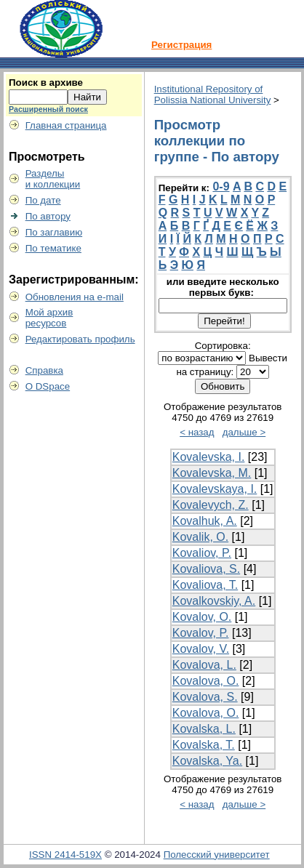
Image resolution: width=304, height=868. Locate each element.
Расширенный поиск (48, 109)
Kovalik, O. (200, 537)
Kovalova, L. (204, 665)
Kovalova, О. (206, 713)
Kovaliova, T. (205, 585)
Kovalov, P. (201, 633)
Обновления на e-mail (75, 297)
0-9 (221, 186)
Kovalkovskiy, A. (214, 601)
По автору (48, 216)
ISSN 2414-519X (65, 855)
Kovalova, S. (205, 697)
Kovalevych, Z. (211, 505)
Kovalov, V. (201, 649)
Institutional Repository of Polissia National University (213, 95)
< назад (197, 432)
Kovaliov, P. (202, 553)
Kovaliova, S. (206, 569)
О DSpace (48, 386)
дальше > (244, 432)
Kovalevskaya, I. (215, 489)
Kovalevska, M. (212, 473)
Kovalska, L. (204, 729)
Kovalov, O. (202, 617)
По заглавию (54, 232)
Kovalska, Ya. (207, 761)
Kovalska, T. (204, 745)
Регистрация (181, 45)
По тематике (53, 248)
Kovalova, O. (206, 681)
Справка (44, 370)
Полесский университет (217, 855)
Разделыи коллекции (53, 179)
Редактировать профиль (80, 339)
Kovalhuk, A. (205, 521)
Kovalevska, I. (209, 457)
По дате (43, 200)
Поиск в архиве (46, 83)
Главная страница (66, 125)
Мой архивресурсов (49, 318)
